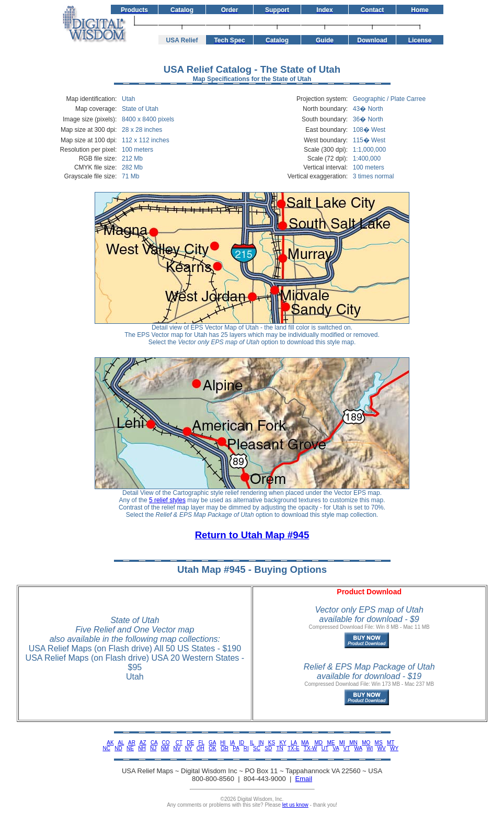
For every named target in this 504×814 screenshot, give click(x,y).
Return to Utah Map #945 (252, 535)
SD (268, 748)
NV (177, 748)
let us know (295, 805)
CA (154, 743)
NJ (153, 748)
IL (252, 743)
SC (257, 748)
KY (283, 743)
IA (232, 743)
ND (118, 748)
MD (319, 743)
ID (242, 743)
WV (382, 748)
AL (121, 743)
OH (201, 748)
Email (304, 779)
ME (331, 743)
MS (379, 743)
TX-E (294, 748)
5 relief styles (167, 500)
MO (366, 743)
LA (294, 743)
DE (190, 743)
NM (165, 748)
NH (142, 748)
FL (201, 743)
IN (261, 743)
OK (212, 748)
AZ (143, 743)
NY (189, 748)
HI (223, 743)
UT (325, 748)
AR (132, 743)
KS (272, 743)
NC (106, 748)
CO (166, 743)
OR (225, 748)
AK (110, 743)
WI (370, 748)
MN (353, 743)
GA (212, 743)
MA (305, 743)
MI (342, 743)
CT (179, 743)
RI (246, 748)
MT (391, 743)
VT (347, 748)
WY (394, 748)
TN (279, 748)
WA (358, 748)
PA (236, 748)
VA (336, 748)
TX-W (311, 748)
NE (130, 748)
